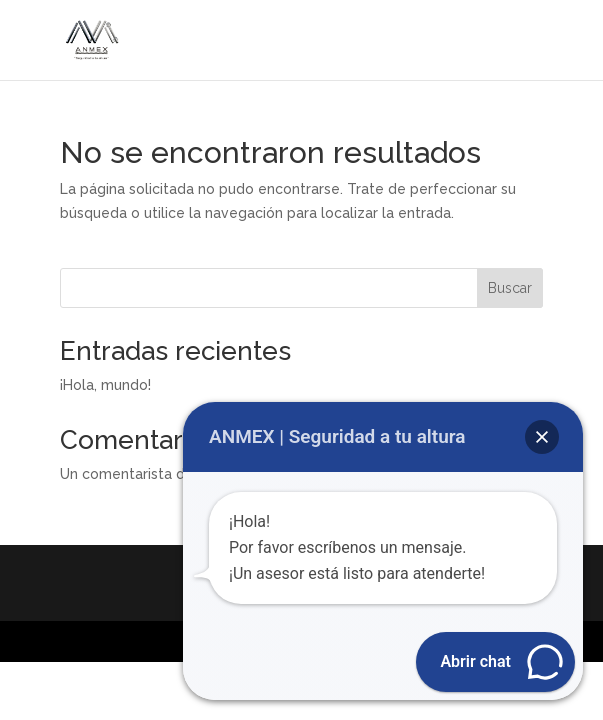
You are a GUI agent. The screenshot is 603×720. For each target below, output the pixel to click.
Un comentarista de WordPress (166, 474)
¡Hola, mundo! (105, 385)
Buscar (510, 288)
